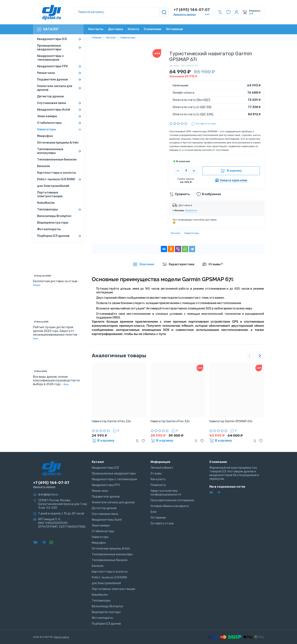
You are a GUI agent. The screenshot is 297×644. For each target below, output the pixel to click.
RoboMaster (46, 203)
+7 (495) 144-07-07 (192, 10)
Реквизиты (158, 485)
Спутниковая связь (60, 103)
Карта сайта (62, 637)
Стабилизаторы (60, 123)
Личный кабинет (162, 468)
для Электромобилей (53, 186)
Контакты (96, 29)
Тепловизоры (60, 210)
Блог (36, 339)
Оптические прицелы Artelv (58, 143)
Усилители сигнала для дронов (60, 88)
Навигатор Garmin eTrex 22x (111, 421)
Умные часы (60, 73)
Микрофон (45, 136)
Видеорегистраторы (53, 223)
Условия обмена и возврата (170, 506)
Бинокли (44, 166)
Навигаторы (60, 130)
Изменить (191, 210)
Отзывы (156, 474)
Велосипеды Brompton (54, 216)
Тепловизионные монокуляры (60, 151)
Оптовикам (174, 29)
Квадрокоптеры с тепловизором (50, 58)
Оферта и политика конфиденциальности (166, 493)
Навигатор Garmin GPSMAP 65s (231, 421)
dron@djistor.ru (48, 495)
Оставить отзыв (162, 523)
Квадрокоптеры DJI (60, 39)
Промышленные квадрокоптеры (60, 48)
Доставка (115, 29)
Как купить (158, 479)
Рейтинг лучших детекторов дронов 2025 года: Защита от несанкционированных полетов (55, 331)
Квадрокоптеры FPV (60, 66)
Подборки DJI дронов (60, 236)
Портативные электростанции (50, 194)
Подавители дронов (60, 80)
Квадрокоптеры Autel (60, 110)
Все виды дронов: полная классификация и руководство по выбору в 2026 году (56, 380)
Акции (37, 285)
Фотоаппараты (49, 229)
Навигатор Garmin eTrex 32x (170, 421)
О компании (153, 29)
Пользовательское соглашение (172, 500)
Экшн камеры (60, 116)
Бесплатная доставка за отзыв (55, 281)
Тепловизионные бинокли (57, 160)
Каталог (48, 29)
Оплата (133, 29)
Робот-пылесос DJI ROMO (60, 179)
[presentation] (250, 356)
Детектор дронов (50, 96)
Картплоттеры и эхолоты (57, 173)
